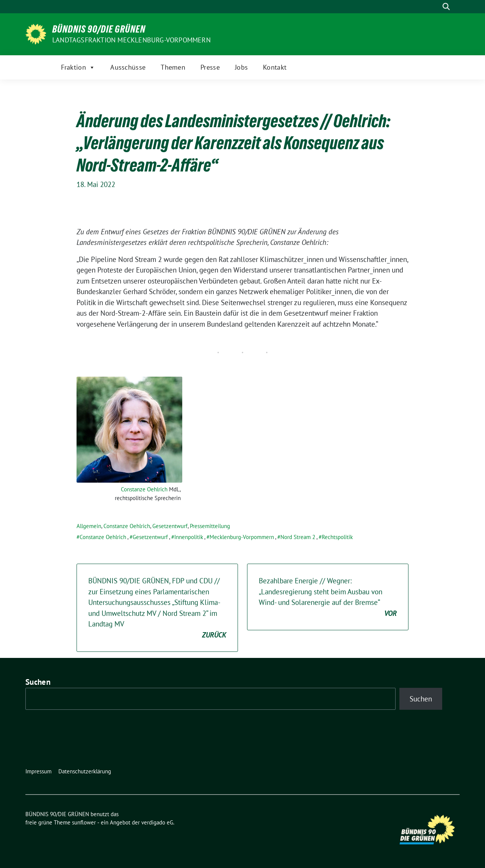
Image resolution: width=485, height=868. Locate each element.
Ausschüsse (128, 67)
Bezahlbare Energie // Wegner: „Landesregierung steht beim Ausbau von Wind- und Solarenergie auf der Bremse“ (328, 597)
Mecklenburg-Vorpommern (242, 537)
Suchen (38, 682)
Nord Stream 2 (298, 537)
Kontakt (275, 67)
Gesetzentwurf (170, 526)
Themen (173, 67)
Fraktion (78, 67)
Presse (210, 67)
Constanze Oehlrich (144, 489)
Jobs (241, 67)
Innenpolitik (189, 537)
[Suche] (435, 7)
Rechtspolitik (337, 537)
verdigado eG (157, 822)
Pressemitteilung (210, 526)
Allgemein (89, 526)
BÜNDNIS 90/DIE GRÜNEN (99, 29)
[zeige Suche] (446, 7)
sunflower (84, 822)
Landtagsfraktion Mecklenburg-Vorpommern (131, 40)
